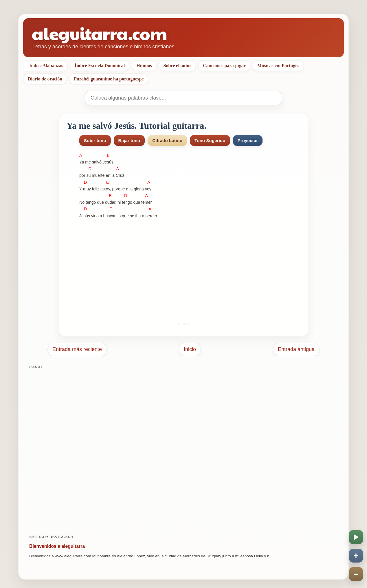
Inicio (190, 349)
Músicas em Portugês (278, 66)
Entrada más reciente (77, 349)
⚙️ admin (183, 324)
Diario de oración (45, 79)
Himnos (144, 66)
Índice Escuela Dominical (100, 66)
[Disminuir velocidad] (356, 574)
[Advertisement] (183, 449)
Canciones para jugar (224, 66)
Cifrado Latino (167, 140)
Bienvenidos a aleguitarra (57, 546)
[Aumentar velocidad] (356, 556)
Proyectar (248, 140)
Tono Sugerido (210, 140)
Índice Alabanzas (46, 66)
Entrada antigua (296, 349)
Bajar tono (129, 140)
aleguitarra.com (99, 33)
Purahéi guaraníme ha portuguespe (109, 79)
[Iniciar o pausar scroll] (356, 537)
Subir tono (95, 140)
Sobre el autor (178, 66)
